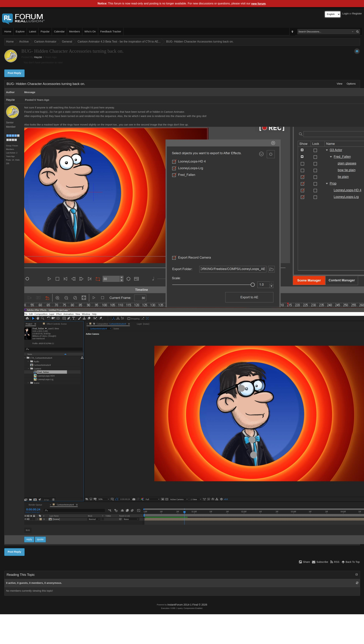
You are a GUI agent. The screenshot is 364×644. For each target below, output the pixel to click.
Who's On (90, 32)
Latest (33, 32)
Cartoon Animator (45, 42)
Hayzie (38, 57)
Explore (20, 32)
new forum (258, 4)
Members (75, 32)
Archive (24, 42)
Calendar (59, 32)
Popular (45, 32)
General (67, 42)
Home (8, 32)
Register (357, 14)
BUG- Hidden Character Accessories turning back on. (200, 42)
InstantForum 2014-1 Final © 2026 (187, 605)
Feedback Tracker (111, 32)
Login (346, 14)
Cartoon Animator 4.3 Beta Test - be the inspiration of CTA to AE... (119, 42)
